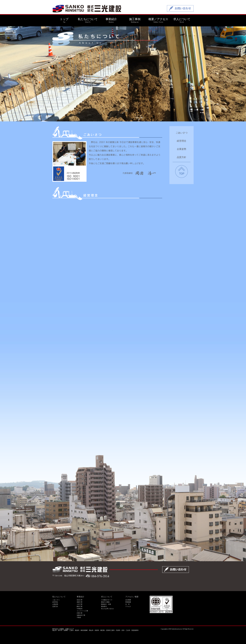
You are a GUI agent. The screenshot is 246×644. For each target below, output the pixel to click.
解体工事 (80, 606)
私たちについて (59, 597)
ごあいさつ (182, 133)
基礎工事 (80, 602)
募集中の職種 (105, 602)
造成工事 (80, 600)
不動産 (79, 617)
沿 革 (127, 604)
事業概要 (128, 602)
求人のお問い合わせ (107, 609)
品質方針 (182, 157)
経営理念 (182, 141)
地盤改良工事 (81, 615)
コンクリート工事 (82, 611)
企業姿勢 (182, 149)
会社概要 (128, 600)
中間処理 (80, 609)
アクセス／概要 (132, 597)
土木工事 (80, 604)
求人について (107, 597)
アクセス (128, 606)
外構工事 (80, 613)
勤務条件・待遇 (106, 604)
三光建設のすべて (107, 600)
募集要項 (104, 606)
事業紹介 (80, 597)
